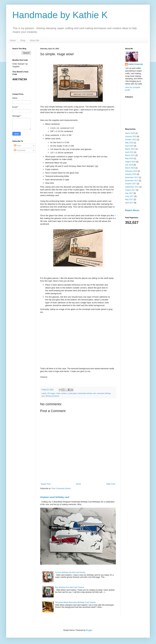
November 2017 (132, 181)
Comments (20, 150)
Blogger (89, 630)
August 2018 (130, 162)
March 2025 (130, 133)
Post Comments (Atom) (61, 488)
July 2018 (129, 165)
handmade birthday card (87, 393)
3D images (51, 393)
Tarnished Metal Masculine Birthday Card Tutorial (75, 602)
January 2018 (131, 174)
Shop (23, 40)
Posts (18, 146)
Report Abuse (132, 210)
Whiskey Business (52, 396)
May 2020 (129, 158)
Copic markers (61, 393)
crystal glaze (72, 393)
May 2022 (129, 143)
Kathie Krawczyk (136, 64)
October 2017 (131, 184)
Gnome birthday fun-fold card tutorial (70, 572)
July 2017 (129, 193)
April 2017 (129, 203)
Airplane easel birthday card (55, 497)
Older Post (111, 484)
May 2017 (129, 199)
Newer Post (46, 484)
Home (13, 40)
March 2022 (130, 149)
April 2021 (129, 152)
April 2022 (129, 146)
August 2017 (130, 190)
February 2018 (131, 171)
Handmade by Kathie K (60, 15)
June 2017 (129, 196)
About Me (35, 40)
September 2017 (132, 187)
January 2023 (131, 136)
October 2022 (131, 140)
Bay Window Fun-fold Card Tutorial (70, 587)
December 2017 (132, 177)
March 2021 (130, 155)
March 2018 (130, 168)
